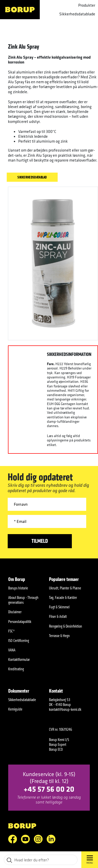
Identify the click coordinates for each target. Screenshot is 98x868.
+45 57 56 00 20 (49, 789)
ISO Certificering (19, 641)
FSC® (11, 631)
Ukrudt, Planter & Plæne (65, 588)
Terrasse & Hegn (59, 636)
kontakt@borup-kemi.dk (65, 709)
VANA (12, 650)
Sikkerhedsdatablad (32, 177)
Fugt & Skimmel (59, 607)
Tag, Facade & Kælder (63, 597)
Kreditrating (16, 669)
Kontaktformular (19, 659)
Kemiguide (15, 709)
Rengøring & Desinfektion (66, 626)
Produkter (87, 5)
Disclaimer (15, 612)
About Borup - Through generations (23, 600)
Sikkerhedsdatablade (77, 14)
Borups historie (18, 588)
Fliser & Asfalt (58, 616)
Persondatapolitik (20, 622)
